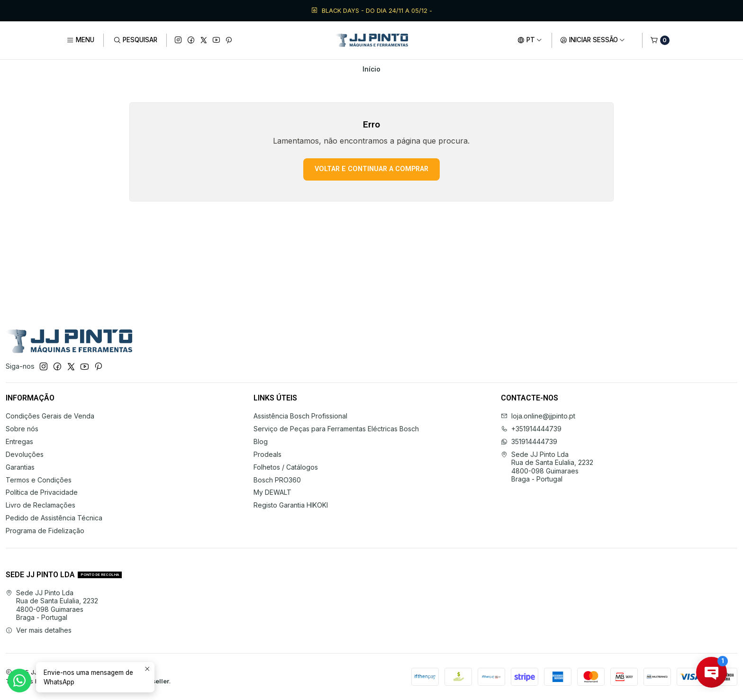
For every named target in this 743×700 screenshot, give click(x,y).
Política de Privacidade (42, 492)
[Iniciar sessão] (593, 40)
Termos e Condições (39, 480)
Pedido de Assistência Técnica (54, 518)
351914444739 (529, 441)
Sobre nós (22, 429)
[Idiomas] (530, 40)
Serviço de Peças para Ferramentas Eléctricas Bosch (336, 429)
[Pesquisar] (135, 40)
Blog (261, 441)
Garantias (20, 467)
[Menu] (80, 40)
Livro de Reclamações (41, 505)
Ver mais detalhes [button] (39, 630)
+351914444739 (531, 429)
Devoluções (25, 454)
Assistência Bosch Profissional (300, 416)
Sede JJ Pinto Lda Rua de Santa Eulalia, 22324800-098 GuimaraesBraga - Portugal (547, 467)
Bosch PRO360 (277, 480)
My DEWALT (272, 492)
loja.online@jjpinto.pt (538, 416)
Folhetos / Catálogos (286, 467)
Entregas (19, 441)
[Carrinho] (660, 40)
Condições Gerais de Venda (50, 416)
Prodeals (267, 454)
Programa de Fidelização (45, 531)
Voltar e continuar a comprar (371, 169)
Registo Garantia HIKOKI (291, 505)
